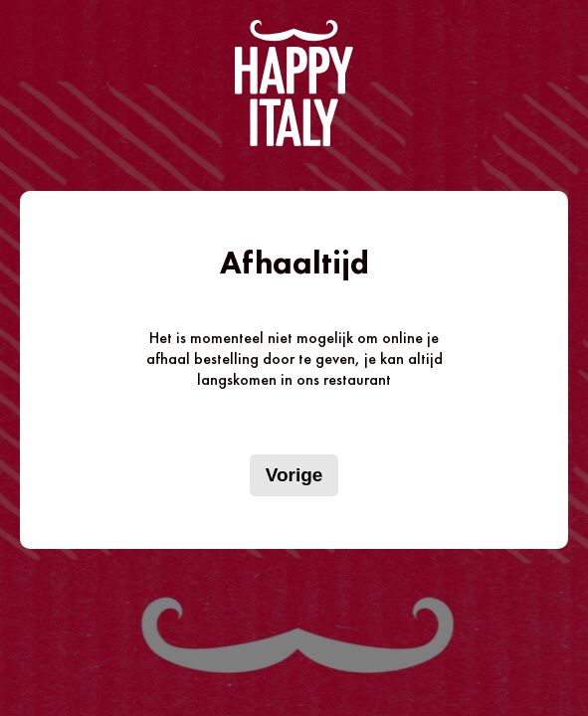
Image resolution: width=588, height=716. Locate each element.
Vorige (294, 475)
